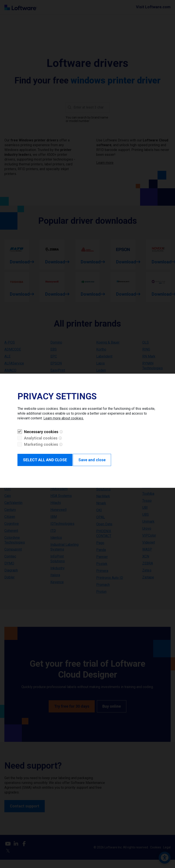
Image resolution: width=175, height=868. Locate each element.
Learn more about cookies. (64, 418)
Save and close (92, 460)
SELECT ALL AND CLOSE (45, 460)
